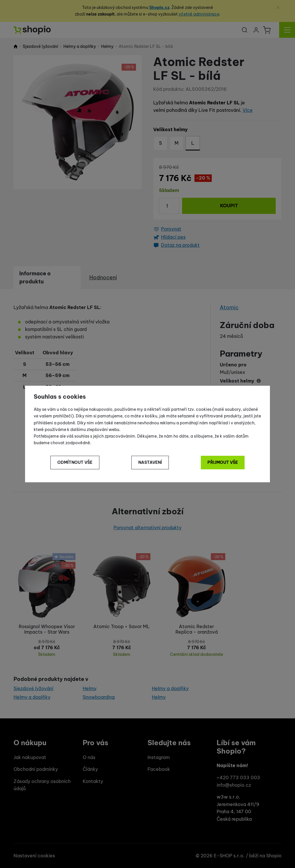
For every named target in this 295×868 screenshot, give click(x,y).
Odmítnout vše (75, 462)
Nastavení (150, 462)
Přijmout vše (223, 462)
